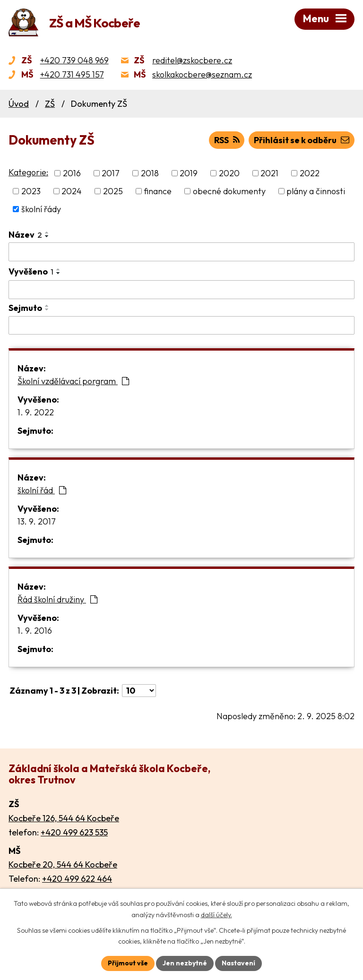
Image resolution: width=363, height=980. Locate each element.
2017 (111, 173)
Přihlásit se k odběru (302, 140)
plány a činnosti (316, 191)
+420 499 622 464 (77, 879)
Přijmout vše (128, 963)
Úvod (19, 104)
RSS (227, 140)
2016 (72, 173)
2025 (113, 191)
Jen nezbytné (185, 963)
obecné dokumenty (229, 191)
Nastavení (238, 963)
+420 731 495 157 (72, 74)
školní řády (41, 209)
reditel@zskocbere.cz (192, 60)
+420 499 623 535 (74, 832)
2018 (150, 173)
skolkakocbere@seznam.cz (202, 74)
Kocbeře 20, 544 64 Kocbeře (63, 864)
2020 (229, 173)
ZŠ (50, 104)
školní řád (42, 490)
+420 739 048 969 (74, 60)
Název (25, 235)
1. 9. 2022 (36, 412)
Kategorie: (28, 172)
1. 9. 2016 (35, 631)
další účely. (216, 915)
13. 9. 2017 (37, 521)
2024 (72, 191)
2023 (31, 191)
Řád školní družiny (57, 599)
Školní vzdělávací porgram (73, 381)
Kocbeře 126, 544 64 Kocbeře (64, 818)
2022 (310, 173)
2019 (189, 173)
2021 (269, 173)
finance (158, 191)
